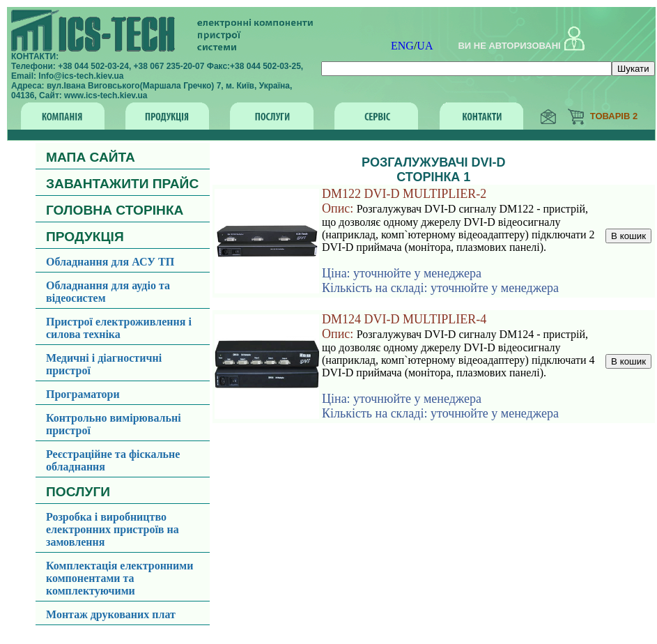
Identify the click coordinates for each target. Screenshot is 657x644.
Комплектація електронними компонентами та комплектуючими (119, 578)
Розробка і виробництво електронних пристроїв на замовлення (113, 529)
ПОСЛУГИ (78, 492)
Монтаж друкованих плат (111, 614)
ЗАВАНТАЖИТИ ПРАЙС (122, 184)
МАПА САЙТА (91, 157)
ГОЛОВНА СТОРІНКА (115, 210)
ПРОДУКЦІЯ (85, 237)
